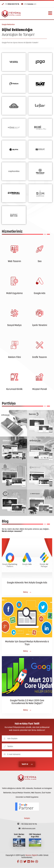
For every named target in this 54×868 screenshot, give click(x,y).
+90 (10, 4)
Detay (27, 592)
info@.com (29, 4)
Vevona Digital (31, 855)
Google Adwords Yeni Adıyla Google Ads (27, 583)
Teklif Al (27, 764)
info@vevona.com (27, 829)
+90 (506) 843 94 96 (27, 824)
